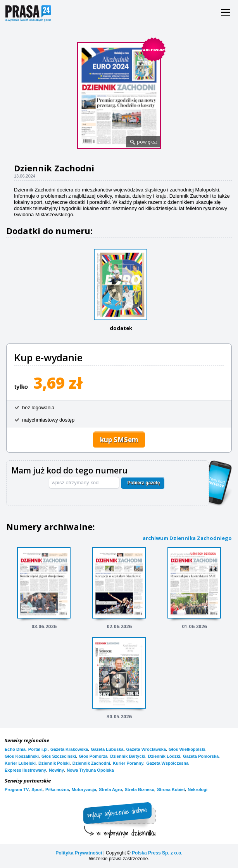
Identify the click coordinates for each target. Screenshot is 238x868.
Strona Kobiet (171, 789)
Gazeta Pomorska (201, 756)
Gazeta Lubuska (107, 749)
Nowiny (56, 770)
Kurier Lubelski (20, 763)
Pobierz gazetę (143, 483)
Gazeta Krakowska (69, 749)
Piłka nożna (57, 789)
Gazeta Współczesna (167, 763)
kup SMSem (119, 440)
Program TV (17, 789)
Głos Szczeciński (59, 756)
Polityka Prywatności (79, 853)
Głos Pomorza (93, 756)
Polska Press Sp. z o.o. (157, 853)
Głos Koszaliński (22, 756)
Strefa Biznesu (140, 789)
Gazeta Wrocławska (146, 749)
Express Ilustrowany (25, 770)
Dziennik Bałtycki (128, 756)
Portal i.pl (38, 749)
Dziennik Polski (54, 763)
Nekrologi (197, 789)
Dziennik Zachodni (91, 763)
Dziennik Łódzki (164, 756)
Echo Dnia (15, 749)
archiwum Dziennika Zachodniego (187, 538)
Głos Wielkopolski (187, 749)
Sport (37, 789)
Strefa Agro (110, 789)
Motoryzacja (84, 789)
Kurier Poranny (128, 763)
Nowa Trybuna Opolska (90, 770)
